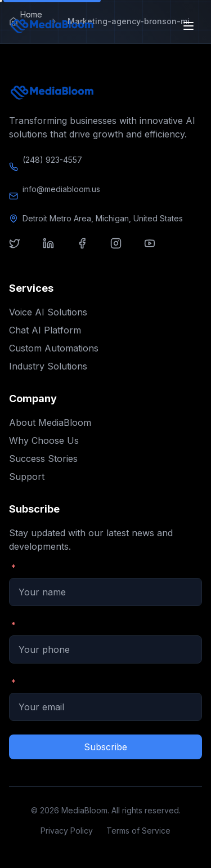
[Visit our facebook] (89, 250)
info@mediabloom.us (61, 189)
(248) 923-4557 (52, 160)
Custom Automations (54, 348)
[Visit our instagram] (123, 250)
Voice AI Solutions (48, 312)
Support (27, 477)
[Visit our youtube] (156, 250)
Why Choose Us (44, 440)
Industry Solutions (48, 366)
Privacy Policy (67, 831)
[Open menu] (190, 26)
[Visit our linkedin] (55, 250)
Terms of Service (138, 831)
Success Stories (43, 459)
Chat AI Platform (45, 330)
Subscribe (105, 747)
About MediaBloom (50, 422)
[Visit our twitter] (21, 250)
